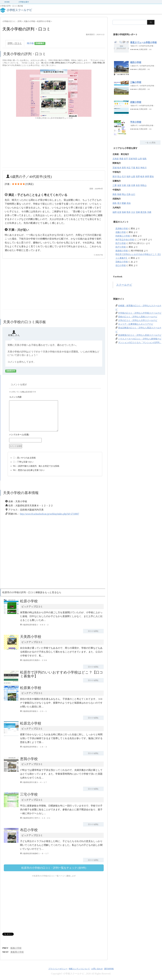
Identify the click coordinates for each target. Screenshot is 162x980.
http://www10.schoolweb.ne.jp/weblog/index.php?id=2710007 (50, 514)
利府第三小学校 (123, 236)
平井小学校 (136, 122)
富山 (119, 177)
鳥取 (115, 194)
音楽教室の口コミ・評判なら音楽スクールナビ (140, 335)
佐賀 (119, 212)
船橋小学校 (16, 948)
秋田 (135, 159)
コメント (55, 397)
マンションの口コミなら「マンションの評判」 (140, 343)
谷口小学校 (121, 265)
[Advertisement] (27, 147)
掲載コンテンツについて (79, 969)
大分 (133, 212)
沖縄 (149, 212)
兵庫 (133, 185)
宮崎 (138, 212)
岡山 (124, 194)
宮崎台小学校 (122, 262)
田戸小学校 (121, 243)
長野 (138, 177)
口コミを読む (93, 631)
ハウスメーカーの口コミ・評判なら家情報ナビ (140, 339)
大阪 (129, 185)
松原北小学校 (31, 723)
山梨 (133, 177)
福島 (144, 159)
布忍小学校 (29, 830)
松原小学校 (29, 601)
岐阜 (142, 177)
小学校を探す (24, 2)
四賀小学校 (136, 102)
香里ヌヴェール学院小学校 (143, 42)
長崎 (124, 212)
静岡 (147, 177)
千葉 (133, 168)
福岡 (115, 212)
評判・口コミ (15, 43)
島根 (119, 194)
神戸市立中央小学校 (125, 240)
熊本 (129, 212)
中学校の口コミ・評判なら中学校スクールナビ (140, 313)
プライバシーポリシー (58, 969)
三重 (115, 185)
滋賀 (119, 185)
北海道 (116, 159)
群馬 (124, 168)
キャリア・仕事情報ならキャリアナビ (136, 324)
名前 (55, 435)
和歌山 (143, 185)
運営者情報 (109, 969)
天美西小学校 (31, 637)
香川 (119, 203)
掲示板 (36, 44)
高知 (129, 203)
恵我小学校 (29, 759)
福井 (129, 177)
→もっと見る (150, 143)
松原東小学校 (31, 688)
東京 (138, 168)
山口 (133, 194)
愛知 (152, 177)
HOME (7, 2)
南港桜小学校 (122, 251)
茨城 (115, 168)
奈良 (138, 185)
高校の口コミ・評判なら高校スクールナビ (138, 317)
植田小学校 (136, 62)
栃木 (119, 168)
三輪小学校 (136, 82)
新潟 (115, 177)
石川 (124, 177)
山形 (140, 159)
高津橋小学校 (122, 229)
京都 (124, 185)
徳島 (115, 203)
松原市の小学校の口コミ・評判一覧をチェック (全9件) (54, 868)
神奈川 (143, 168)
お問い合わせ (97, 969)
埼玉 (129, 168)
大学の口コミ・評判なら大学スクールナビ (138, 320)
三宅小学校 (29, 794)
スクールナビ (124, 285)
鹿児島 (143, 212)
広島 (129, 194)
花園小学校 (121, 232)
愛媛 (124, 203)
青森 (121, 159)
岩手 (126, 159)
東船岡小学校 (17, 952)
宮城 (131, 159)
